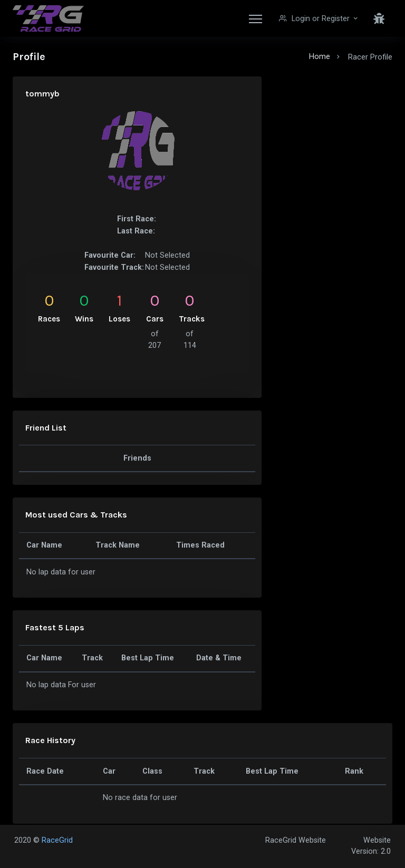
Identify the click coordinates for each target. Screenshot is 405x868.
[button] (319, 18)
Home (320, 57)
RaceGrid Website (296, 840)
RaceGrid (57, 840)
